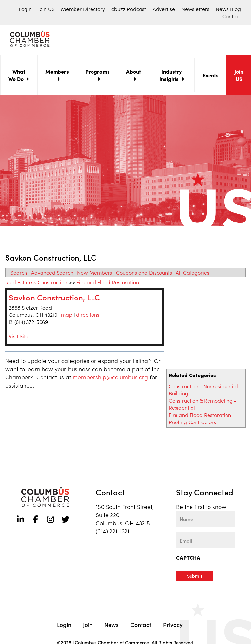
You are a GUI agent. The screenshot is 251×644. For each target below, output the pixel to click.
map (67, 316)
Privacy (173, 626)
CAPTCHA (188, 559)
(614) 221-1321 (113, 532)
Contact (232, 16)
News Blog (228, 9)
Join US (46, 9)
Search (19, 274)
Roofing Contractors (192, 423)
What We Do (17, 76)
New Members (95, 274)
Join (88, 626)
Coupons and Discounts (144, 274)
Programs (98, 73)
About (134, 73)
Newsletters (195, 9)
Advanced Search (52, 274)
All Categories (192, 274)
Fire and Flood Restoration (200, 416)
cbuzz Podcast (129, 9)
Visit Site (19, 337)
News (111, 626)
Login (25, 9)
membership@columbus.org (110, 378)
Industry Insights (171, 76)
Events (211, 76)
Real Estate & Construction (36, 283)
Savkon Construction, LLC (54, 298)
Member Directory (83, 9)
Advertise (164, 9)
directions (88, 316)
